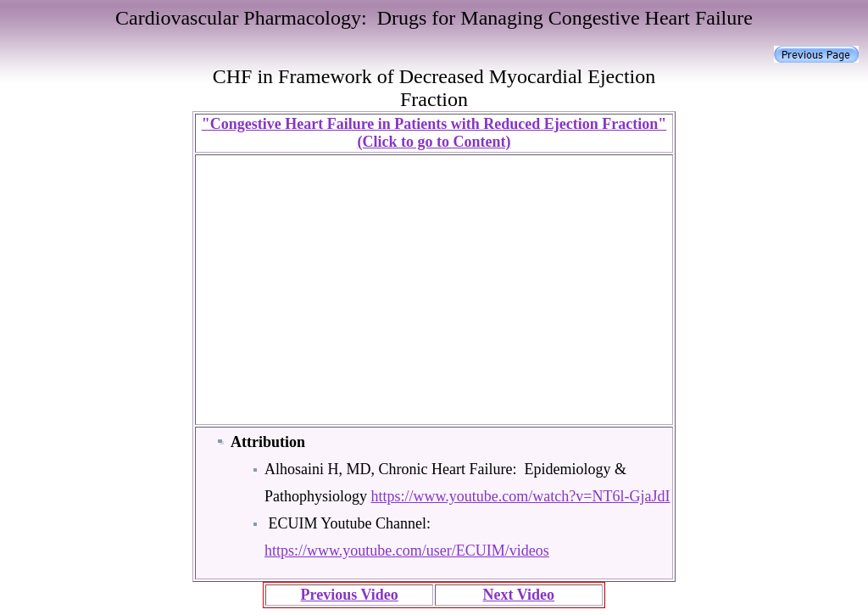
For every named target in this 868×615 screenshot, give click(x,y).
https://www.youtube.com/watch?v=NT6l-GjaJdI (521, 496)
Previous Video (350, 595)
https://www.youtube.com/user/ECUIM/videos (407, 551)
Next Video (519, 595)
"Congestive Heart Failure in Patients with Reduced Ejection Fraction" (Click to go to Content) (434, 133)
